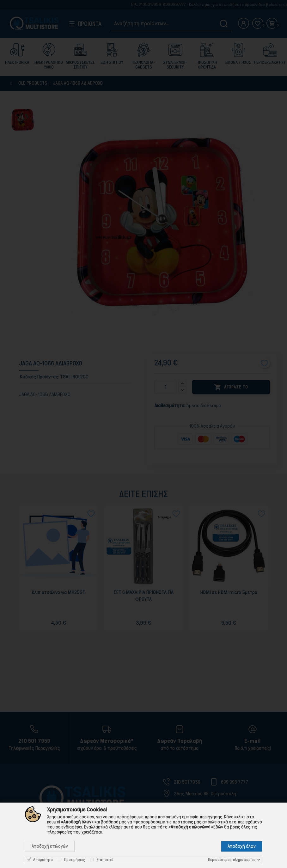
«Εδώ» (217, 827)
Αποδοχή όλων (242, 846)
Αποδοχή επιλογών (50, 846)
